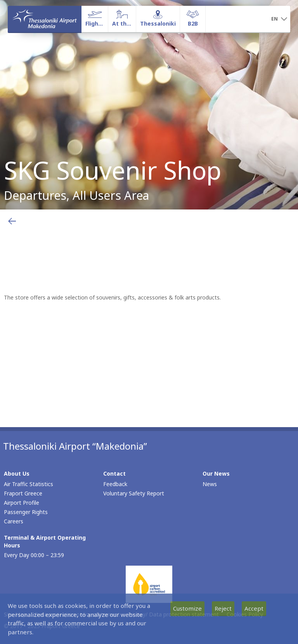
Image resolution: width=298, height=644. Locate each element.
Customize (187, 608)
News (210, 484)
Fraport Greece (23, 493)
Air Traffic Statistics (29, 484)
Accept (254, 608)
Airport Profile (22, 503)
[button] (279, 19)
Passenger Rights (26, 512)
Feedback (115, 484)
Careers (14, 521)
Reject (223, 608)
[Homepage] (45, 19)
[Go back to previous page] (12, 221)
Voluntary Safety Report (134, 493)
